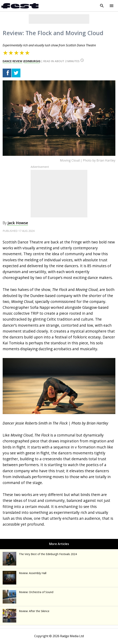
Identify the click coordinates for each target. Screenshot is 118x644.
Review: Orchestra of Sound (28, 592)
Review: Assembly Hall (24, 573)
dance (7, 61)
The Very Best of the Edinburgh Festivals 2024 (40, 554)
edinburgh (32, 61)
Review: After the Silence (26, 611)
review (17, 61)
